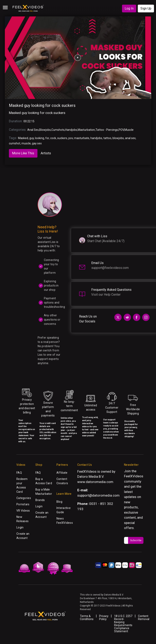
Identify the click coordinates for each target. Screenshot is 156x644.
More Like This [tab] (23, 153)
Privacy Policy (104, 618)
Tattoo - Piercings (107, 130)
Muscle (129, 130)
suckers (62, 138)
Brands (40, 500)
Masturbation (86, 130)
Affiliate (62, 473)
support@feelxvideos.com (110, 268)
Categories (24, 498)
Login (20, 527)
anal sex (130, 138)
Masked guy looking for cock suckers (42, 105)
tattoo (107, 138)
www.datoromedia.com (95, 482)
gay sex (37, 143)
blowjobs (118, 138)
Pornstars (23, 504)
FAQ (19, 473)
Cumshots (58, 130)
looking (40, 138)
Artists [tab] (46, 153)
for (47, 138)
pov (71, 138)
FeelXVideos (134, 476)
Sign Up (146, 8)
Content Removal (144, 618)
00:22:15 (29, 121)
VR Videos (23, 511)
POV (121, 130)
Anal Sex (33, 130)
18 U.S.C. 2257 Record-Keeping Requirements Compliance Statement (123, 624)
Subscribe (136, 540)
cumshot (15, 143)
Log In (129, 8)
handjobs (96, 138)
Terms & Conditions (87, 618)
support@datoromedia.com (98, 495)
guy (32, 138)
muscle (26, 143)
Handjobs (71, 130)
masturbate (82, 138)
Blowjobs (45, 130)
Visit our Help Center (106, 295)
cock (53, 138)
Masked (23, 138)
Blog (59, 502)
